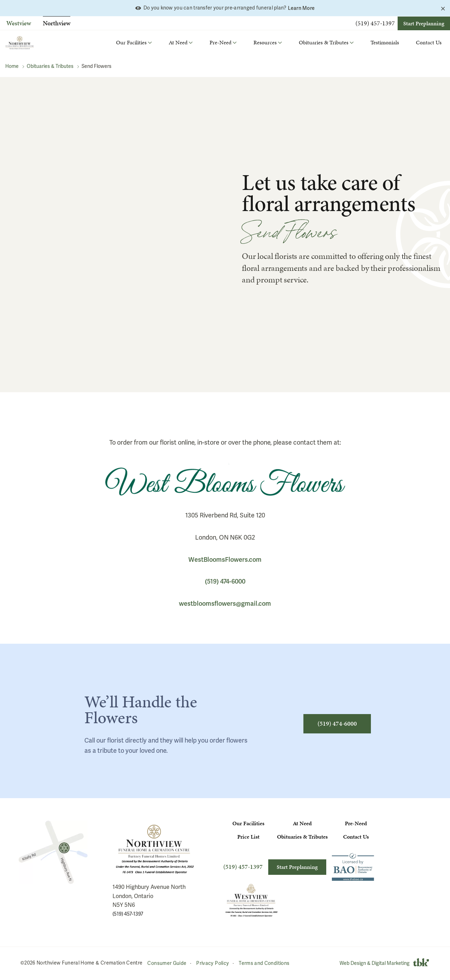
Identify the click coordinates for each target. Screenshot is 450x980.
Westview (19, 23)
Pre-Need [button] (220, 42)
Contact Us (429, 42)
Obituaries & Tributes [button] (324, 42)
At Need (302, 823)
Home (12, 66)
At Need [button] (178, 42)
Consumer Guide (167, 963)
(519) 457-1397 (375, 23)
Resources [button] (265, 42)
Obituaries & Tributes (50, 66)
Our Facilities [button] (131, 42)
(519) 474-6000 (225, 581)
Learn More (301, 8)
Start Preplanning (424, 23)
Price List (248, 837)
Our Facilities (248, 823)
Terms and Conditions (264, 963)
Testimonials (385, 42)
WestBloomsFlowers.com (225, 559)
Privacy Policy (213, 963)
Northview (57, 23)
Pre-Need (356, 823)
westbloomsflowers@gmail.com (225, 603)
